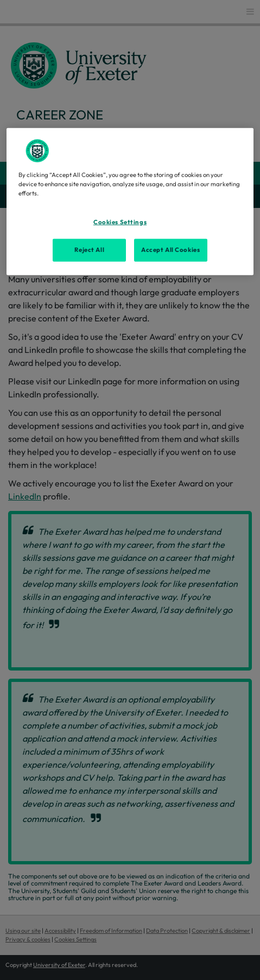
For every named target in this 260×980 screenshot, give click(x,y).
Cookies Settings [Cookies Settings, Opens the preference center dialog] (120, 222)
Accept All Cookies (170, 250)
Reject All (89, 250)
